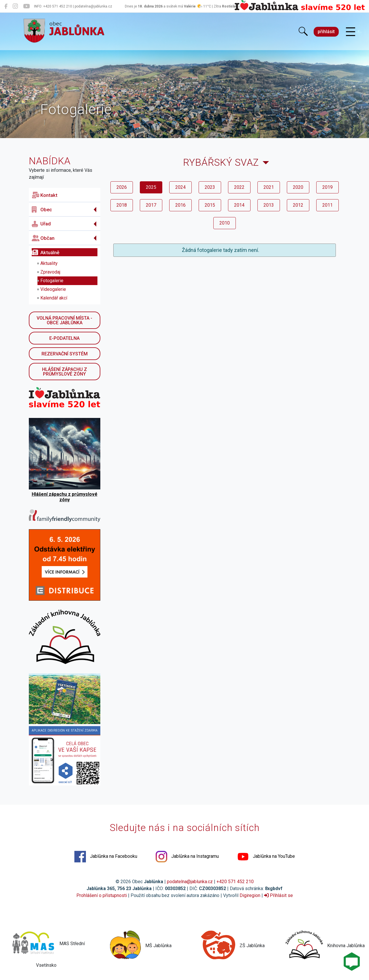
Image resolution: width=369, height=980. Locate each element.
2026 (122, 187)
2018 (122, 205)
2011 (327, 205)
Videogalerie (53, 289)
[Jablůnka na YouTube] (26, 6)
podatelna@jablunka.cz (190, 882)
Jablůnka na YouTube (266, 857)
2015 (210, 205)
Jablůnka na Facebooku (106, 857)
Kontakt (45, 195)
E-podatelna (64, 338)
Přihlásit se (278, 895)
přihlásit (326, 32)
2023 (210, 187)
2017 (151, 205)
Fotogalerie (52, 281)
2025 (151, 187)
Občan (43, 238)
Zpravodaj (50, 272)
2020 (298, 187)
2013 (269, 205)
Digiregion (250, 895)
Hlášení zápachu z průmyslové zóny (65, 372)
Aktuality (49, 263)
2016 (180, 205)
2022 (239, 187)
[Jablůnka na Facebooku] (6, 6)
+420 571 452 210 (235, 882)
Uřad (41, 224)
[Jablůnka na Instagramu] (15, 6)
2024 (180, 187)
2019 (327, 187)
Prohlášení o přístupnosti (102, 895)
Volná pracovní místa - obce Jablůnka (64, 320)
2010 (225, 223)
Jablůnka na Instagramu (187, 857)
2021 (269, 187)
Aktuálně (46, 252)
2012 (298, 205)
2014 (239, 205)
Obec (42, 210)
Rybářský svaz (221, 162)
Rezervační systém (65, 354)
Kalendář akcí (54, 298)
